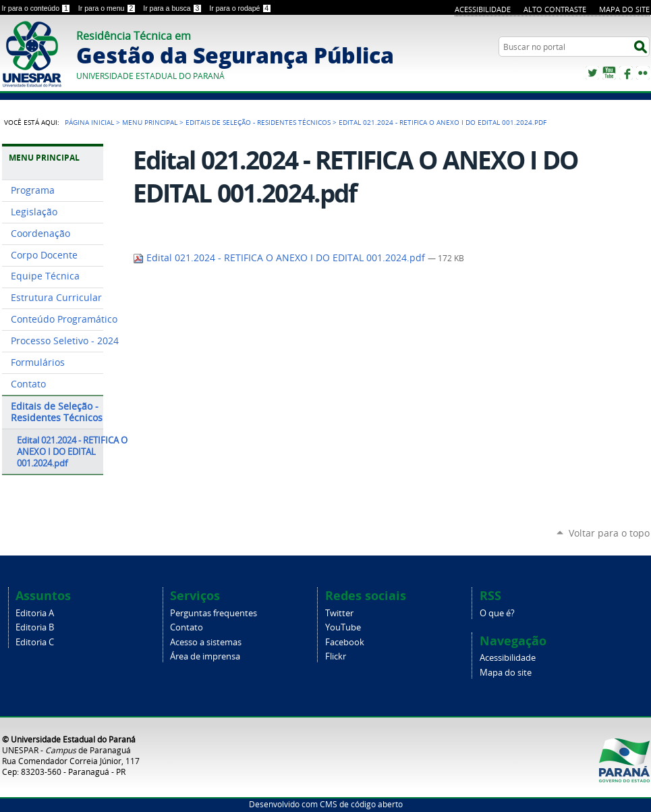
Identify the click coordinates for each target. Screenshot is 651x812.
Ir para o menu (108, 8)
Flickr (643, 73)
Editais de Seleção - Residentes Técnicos (258, 122)
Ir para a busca (173, 8)
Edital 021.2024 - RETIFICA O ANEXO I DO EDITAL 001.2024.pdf (280, 258)
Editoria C (35, 642)
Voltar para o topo (609, 533)
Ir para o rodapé (240, 8)
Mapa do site (624, 9)
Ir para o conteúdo (37, 8)
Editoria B (35, 627)
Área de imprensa (205, 656)
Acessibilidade (483, 9)
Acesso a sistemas (206, 642)
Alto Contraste (555, 9)
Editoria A (35, 613)
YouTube (609, 73)
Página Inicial (89, 122)
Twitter (592, 73)
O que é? (497, 613)
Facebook (626, 73)
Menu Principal (150, 122)
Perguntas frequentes (214, 613)
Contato (187, 627)
